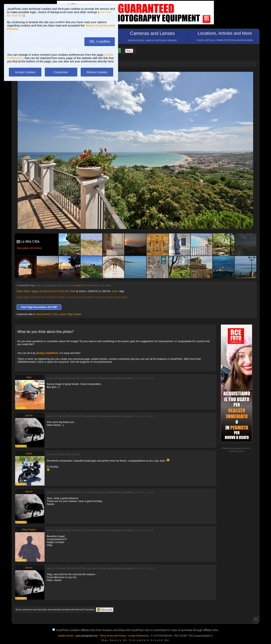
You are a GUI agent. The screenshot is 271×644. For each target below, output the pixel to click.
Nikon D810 (23, 291)
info (242, 451)
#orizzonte (121, 297)
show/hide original (143, 378)
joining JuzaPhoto (47, 353)
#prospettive (108, 297)
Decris (79, 285)
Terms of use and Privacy (113, 636)
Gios (55, 314)
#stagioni (50, 297)
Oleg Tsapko (74, 314)
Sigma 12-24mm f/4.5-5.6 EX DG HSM (53, 291)
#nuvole (81, 297)
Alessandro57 (44, 314)
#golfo (90, 297)
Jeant (63, 314)
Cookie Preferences (139, 636)
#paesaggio (23, 297)
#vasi (97, 297)
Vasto (115, 291)
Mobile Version (66, 636)
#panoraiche (38, 297)
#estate (61, 297)
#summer (71, 297)
